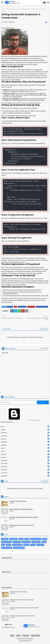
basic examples (7, 542)
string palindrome (20, 548)
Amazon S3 (14, 539)
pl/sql (34, 545)
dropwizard (10, 307)
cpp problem (27, 542)
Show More (45, 481)
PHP (28, 539)
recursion (41, 545)
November (25, 436)
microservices (31, 307)
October (25, 439)
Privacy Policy (35, 636)
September (25, 442)
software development (12, 9)
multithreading (18, 545)
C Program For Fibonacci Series (18, 501)
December (25, 433)
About (18, 636)
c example (17, 542)
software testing (7, 548)
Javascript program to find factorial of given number (23, 517)
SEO (45, 539)
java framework (22, 307)
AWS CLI (5, 539)
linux (9, 545)
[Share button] (30, 311)
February (25, 454)
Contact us (26, 636)
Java (15, 307)
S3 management (36, 539)
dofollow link (37, 542)
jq (4, 545)
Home (3, 9)
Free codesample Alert (25, 641)
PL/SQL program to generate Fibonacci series (21, 525)
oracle (27, 545)
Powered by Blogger (20, 420)
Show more (44, 329)
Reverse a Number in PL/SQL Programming (21, 509)
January (25, 430)
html (45, 542)
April (25, 451)
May (25, 426)
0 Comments (44, 348)
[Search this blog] (19, 402)
